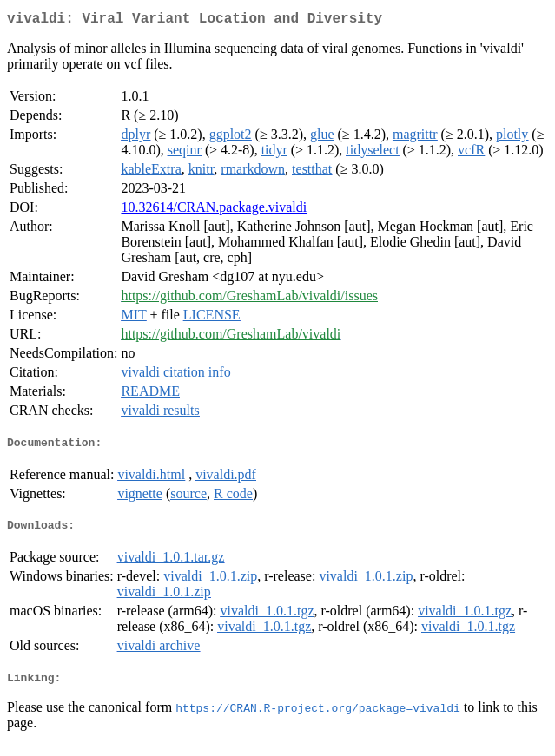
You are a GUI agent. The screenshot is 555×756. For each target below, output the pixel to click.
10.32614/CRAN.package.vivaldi (214, 210)
